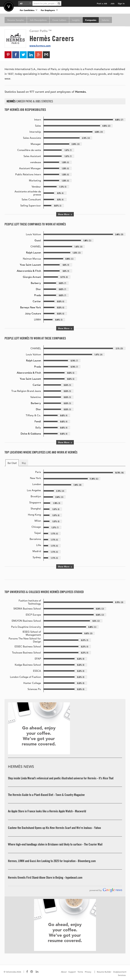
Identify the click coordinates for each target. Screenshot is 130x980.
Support (72, 972)
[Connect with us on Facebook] (27, 972)
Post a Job (102, 3)
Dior (38, 289)
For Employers (49, 10)
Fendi (38, 422)
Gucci (38, 241)
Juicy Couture (33, 314)
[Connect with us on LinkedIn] (37, 972)
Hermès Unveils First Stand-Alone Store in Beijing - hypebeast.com (45, 877)
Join (112, 3)
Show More (65, 214)
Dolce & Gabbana (31, 434)
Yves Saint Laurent (30, 265)
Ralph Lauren (34, 253)
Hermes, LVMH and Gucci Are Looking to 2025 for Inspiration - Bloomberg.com (52, 861)
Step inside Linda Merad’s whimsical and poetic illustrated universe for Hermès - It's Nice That (61, 778)
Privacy (88, 972)
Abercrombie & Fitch (29, 271)
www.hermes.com (40, 46)
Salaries (104, 20)
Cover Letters (58, 20)
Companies (89, 20)
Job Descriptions (38, 20)
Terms (80, 972)
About (64, 972)
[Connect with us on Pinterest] (32, 972)
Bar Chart (12, 463)
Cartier (37, 301)
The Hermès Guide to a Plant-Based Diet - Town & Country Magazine (46, 795)
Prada (38, 295)
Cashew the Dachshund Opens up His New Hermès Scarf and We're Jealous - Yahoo (54, 828)
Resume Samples (15, 20)
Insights (74, 20)
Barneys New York (31, 308)
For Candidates (29, 10)
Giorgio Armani (32, 277)
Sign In (121, 3)
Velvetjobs (9, 7)
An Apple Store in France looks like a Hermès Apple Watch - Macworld (47, 811)
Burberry (36, 283)
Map (24, 463)
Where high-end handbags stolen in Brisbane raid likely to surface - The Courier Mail (55, 844)
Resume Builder (104, 972)
